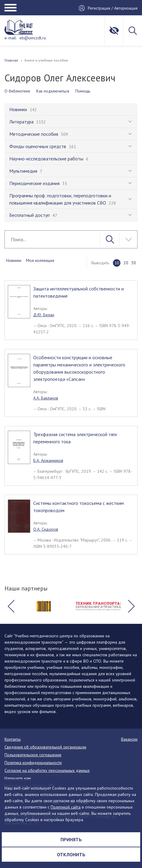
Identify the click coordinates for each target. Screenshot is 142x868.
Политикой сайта (66, 807)
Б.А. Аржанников (48, 460)
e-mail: (10, 38)
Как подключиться (53, 91)
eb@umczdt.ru (33, 38)
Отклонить (71, 854)
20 (126, 263)
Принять (71, 839)
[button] (11, 606)
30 (134, 263)
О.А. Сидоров (46, 529)
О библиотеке (17, 91)
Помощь (83, 91)
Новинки (14, 260)
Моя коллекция (40, 260)
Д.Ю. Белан (44, 315)
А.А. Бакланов (46, 398)
